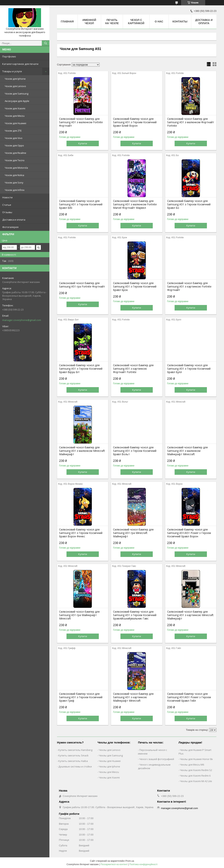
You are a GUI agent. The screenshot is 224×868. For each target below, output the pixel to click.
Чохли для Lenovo (15, 86)
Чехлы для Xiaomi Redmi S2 (196, 770)
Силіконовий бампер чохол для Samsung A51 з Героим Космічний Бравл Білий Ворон (135, 122)
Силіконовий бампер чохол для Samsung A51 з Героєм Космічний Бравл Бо (189, 204)
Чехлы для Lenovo (110, 750)
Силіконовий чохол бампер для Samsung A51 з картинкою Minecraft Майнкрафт (190, 615)
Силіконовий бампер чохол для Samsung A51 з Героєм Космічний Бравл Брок (135, 287)
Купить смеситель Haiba (73, 761)
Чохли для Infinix (15, 190)
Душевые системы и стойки (75, 766)
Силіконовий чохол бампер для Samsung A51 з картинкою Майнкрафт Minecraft (133, 697)
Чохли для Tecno (15, 160)
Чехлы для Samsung (111, 755)
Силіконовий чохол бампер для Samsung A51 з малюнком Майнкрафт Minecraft (187, 451)
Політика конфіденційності (143, 864)
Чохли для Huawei (15, 123)
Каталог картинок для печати (20, 64)
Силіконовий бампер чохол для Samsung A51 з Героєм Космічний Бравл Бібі (81, 204)
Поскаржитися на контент (114, 864)
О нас (159, 21)
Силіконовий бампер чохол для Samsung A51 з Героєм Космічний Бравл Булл (189, 369)
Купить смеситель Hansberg (75, 750)
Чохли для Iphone (15, 79)
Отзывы (7, 212)
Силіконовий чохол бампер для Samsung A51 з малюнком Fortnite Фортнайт (81, 122)
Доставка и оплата (14, 220)
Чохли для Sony (14, 183)
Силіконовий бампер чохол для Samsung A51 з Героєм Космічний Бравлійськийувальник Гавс (135, 615)
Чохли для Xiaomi (15, 108)
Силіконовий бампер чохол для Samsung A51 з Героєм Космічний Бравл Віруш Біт (81, 369)
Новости (7, 197)
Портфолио (9, 56)
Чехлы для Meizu (109, 772)
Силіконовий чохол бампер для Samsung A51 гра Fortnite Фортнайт (82, 285)
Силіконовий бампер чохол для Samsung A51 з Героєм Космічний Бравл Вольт (135, 451)
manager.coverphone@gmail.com (22, 320)
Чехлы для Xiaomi (109, 777)
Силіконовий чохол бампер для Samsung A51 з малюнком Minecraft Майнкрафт (82, 451)
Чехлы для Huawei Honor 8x (196, 759)
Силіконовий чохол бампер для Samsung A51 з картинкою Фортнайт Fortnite (133, 369)
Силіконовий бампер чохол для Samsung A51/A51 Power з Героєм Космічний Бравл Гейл (189, 697)
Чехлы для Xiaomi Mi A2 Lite (196, 781)
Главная (67, 21)
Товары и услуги (12, 71)
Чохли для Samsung (17, 94)
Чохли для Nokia (14, 175)
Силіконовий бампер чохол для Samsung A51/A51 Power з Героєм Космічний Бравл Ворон (189, 533)
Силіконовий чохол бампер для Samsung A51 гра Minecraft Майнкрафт (133, 533)
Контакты (180, 21)
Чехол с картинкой (136, 22)
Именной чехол (89, 22)
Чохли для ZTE (13, 131)
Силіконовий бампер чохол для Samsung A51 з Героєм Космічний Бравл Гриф (81, 697)
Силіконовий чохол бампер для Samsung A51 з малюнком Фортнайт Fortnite (191, 122)
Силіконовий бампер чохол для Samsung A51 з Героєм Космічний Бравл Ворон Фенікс (81, 533)
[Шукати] (46, 43)
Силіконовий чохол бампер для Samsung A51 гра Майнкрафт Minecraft (79, 615)
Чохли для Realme (15, 153)
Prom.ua (130, 861)
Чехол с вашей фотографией (157, 759)
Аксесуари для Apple (17, 101)
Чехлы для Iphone (109, 766)
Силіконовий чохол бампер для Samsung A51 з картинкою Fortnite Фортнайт (189, 287)
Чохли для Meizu (15, 116)
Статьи (7, 205)
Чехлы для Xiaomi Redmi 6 (195, 776)
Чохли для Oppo (14, 145)
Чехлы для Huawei (110, 761)
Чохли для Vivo (14, 138)
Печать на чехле (112, 22)
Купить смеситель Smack (73, 755)
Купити (83, 143)
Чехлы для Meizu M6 (192, 765)
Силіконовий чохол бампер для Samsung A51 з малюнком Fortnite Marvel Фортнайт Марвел (135, 204)
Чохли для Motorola (16, 168)
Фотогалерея (10, 227)
